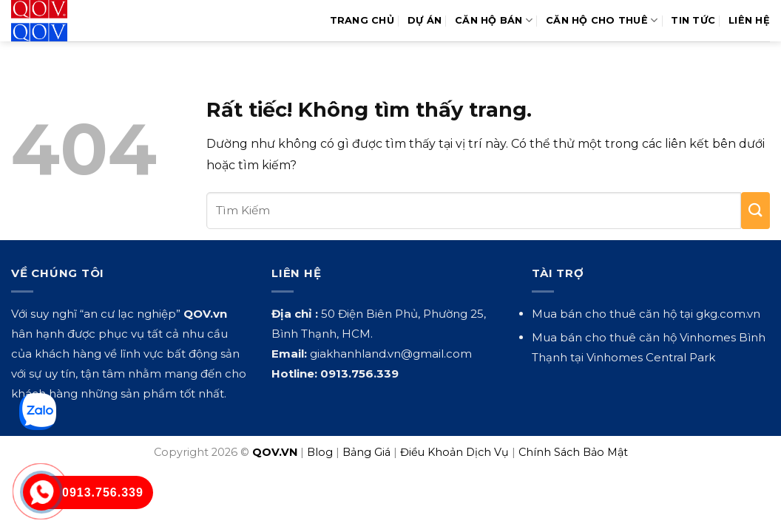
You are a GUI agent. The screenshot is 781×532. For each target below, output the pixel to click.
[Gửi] (755, 211)
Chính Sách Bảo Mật (573, 452)
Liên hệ (749, 20)
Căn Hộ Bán (494, 20)
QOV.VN (275, 452)
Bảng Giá (366, 452)
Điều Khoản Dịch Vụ (454, 452)
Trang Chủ (362, 20)
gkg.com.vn (728, 314)
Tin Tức (693, 20)
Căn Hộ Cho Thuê (602, 20)
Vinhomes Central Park (651, 357)
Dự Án (425, 20)
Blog (320, 452)
